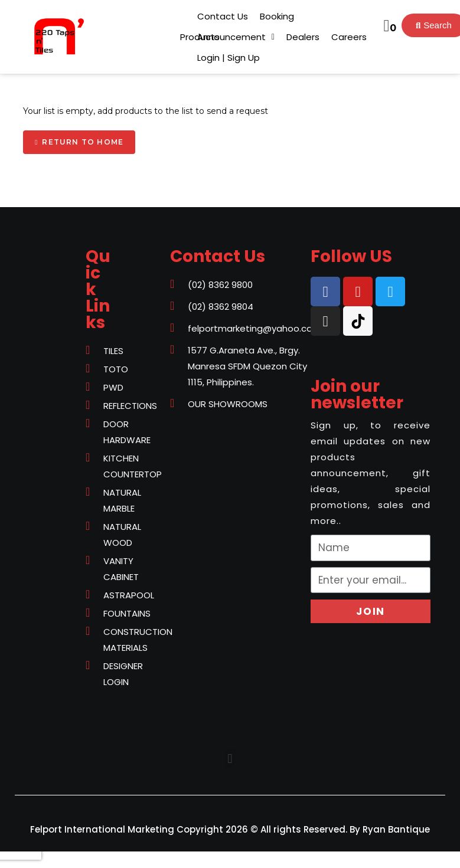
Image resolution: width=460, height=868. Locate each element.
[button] (200, 37)
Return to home (83, 142)
